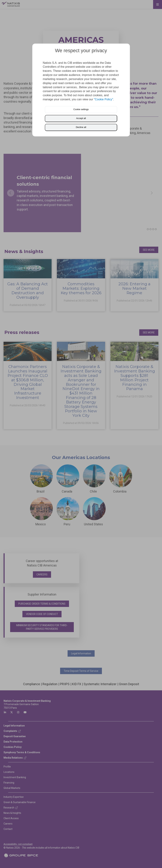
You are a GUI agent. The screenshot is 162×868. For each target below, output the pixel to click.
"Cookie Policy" (103, 99)
